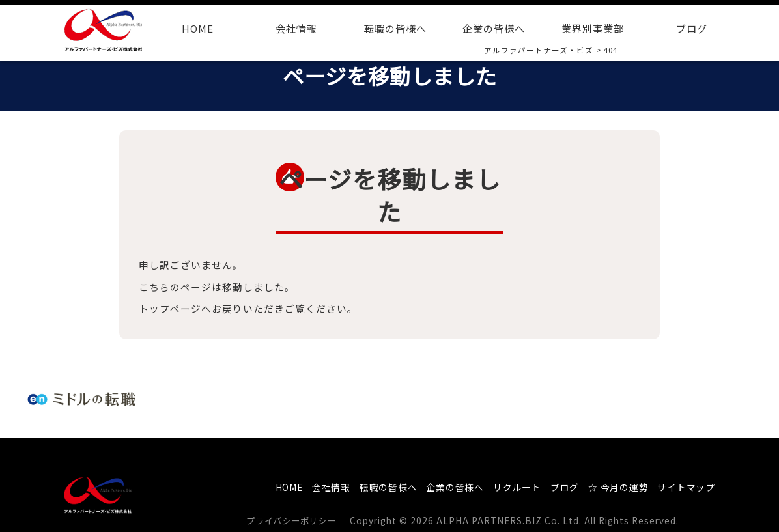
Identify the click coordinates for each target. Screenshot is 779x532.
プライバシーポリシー (295, 520)
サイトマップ (686, 487)
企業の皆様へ (494, 28)
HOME (198, 28)
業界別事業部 (593, 28)
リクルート (514, 487)
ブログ (692, 28)
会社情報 (296, 28)
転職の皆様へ (395, 28)
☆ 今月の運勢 (617, 487)
